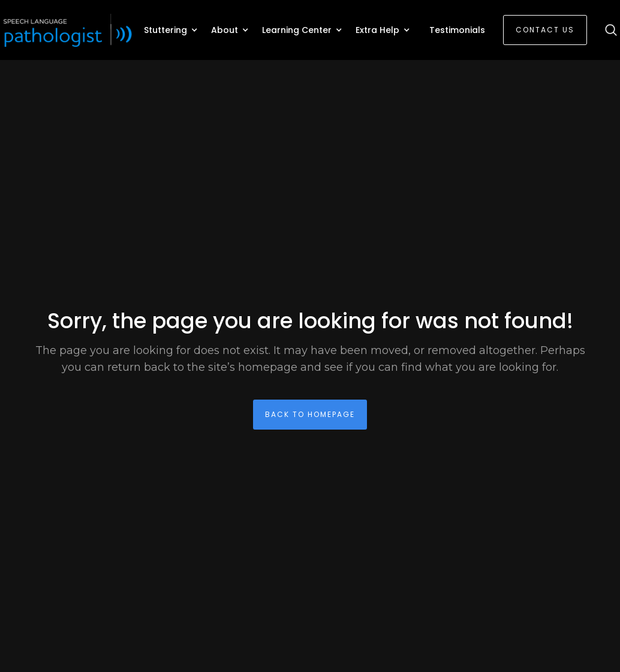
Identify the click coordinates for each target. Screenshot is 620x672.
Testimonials (457, 30)
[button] (171, 30)
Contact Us (545, 30)
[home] (69, 30)
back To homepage (310, 414)
